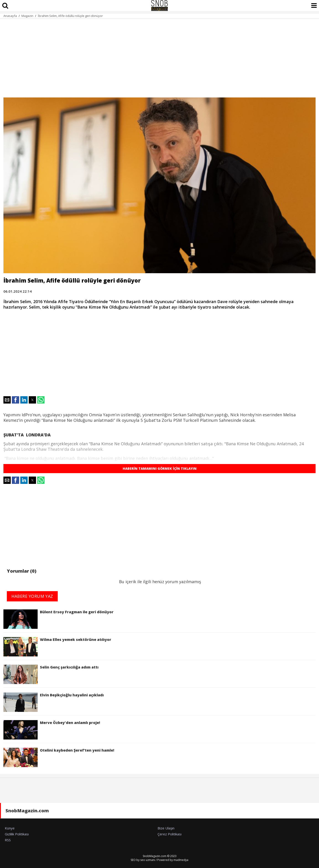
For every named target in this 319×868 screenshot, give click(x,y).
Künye (10, 828)
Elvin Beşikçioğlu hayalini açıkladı (54, 702)
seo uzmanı (148, 860)
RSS (8, 840)
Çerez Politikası (170, 834)
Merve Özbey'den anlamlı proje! (52, 730)
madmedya (181, 860)
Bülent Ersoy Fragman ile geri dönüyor (58, 619)
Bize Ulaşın (166, 828)
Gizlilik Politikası (17, 834)
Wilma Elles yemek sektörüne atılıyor (57, 647)
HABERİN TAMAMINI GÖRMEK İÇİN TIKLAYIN (160, 468)
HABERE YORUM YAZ (32, 596)
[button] (7, 400)
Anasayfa (10, 16)
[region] (159, 56)
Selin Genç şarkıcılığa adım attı (51, 674)
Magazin (27, 16)
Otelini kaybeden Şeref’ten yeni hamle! (60, 757)
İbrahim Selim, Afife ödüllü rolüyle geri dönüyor (70, 16)
